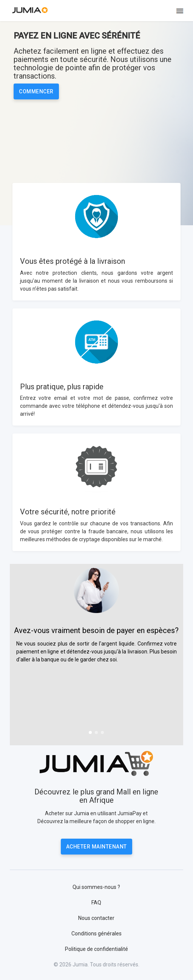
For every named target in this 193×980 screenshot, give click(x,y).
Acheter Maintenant (96, 847)
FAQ (96, 903)
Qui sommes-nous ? (96, 887)
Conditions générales (96, 934)
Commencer (36, 91)
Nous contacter (96, 918)
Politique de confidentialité (96, 949)
